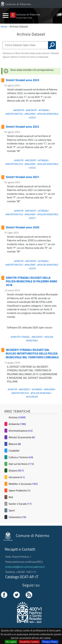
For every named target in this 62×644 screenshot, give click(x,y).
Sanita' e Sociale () (20, 504)
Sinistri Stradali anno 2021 (22, 177)
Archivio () (17, 417)
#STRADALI (43, 160)
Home (4, 26)
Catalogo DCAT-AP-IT (22, 577)
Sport (12, 510)
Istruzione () (17, 477)
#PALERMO (30, 164)
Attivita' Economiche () (22, 437)
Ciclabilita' (14, 451)
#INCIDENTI (31, 160)
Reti (11, 497)
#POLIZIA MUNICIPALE (48, 164)
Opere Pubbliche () (19, 490)
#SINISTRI (19, 160)
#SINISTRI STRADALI (20, 337)
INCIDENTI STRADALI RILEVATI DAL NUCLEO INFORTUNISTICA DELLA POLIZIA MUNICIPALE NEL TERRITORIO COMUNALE (32, 353)
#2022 (32, 168)
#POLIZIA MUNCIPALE (41, 393)
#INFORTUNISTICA (14, 164)
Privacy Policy (50, 642)
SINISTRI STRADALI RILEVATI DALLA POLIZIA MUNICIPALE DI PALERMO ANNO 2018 (32, 281)
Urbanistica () (17, 517)
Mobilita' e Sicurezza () (23, 484)
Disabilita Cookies (29, 642)
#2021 (32, 218)
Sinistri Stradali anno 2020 (22, 227)
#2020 (32, 268)
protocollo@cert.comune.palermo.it (25, 567)
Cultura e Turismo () (21, 457)
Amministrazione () (21, 431)
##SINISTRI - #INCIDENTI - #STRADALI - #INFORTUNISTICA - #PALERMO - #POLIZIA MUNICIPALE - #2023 (32, 114)
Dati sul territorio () (21, 464)
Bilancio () (15, 444)
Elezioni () (16, 470)
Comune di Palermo (18, 4)
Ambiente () (17, 424)
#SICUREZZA (32, 397)
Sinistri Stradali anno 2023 (22, 80)
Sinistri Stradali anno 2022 (22, 127)
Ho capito (11, 642)
